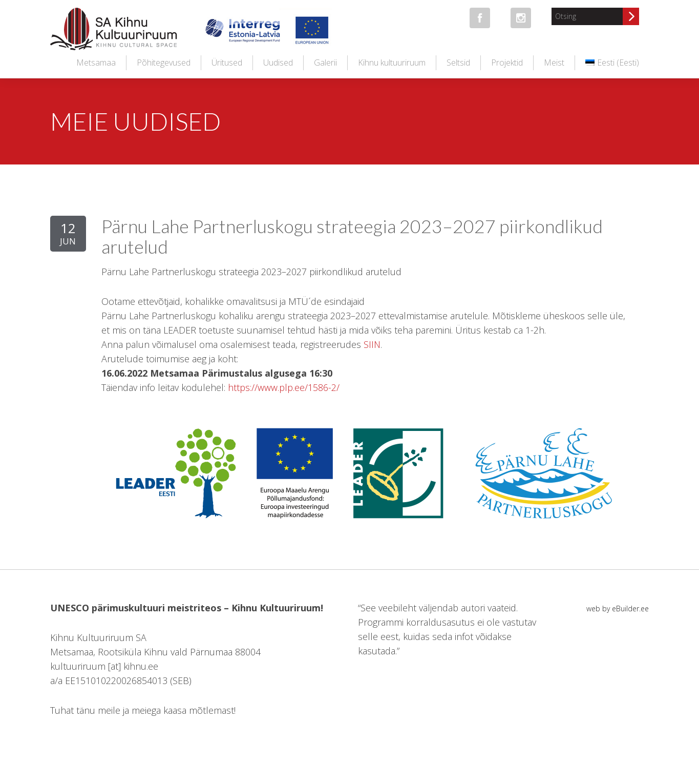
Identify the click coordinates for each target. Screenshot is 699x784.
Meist (554, 63)
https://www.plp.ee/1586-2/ (284, 387)
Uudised (278, 63)
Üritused (227, 63)
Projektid (507, 63)
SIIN (372, 344)
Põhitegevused (164, 63)
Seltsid (458, 63)
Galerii (325, 63)
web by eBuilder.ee (618, 608)
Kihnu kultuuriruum (392, 63)
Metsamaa (96, 63)
